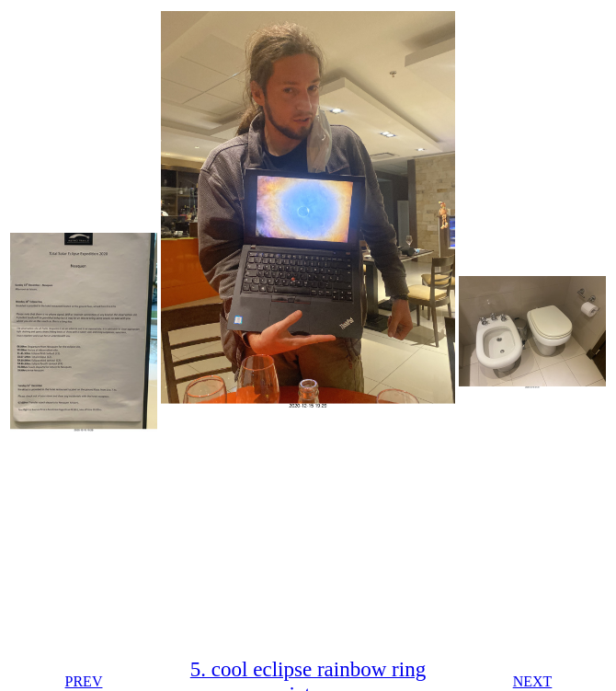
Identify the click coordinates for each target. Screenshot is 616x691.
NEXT (533, 681)
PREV (84, 681)
